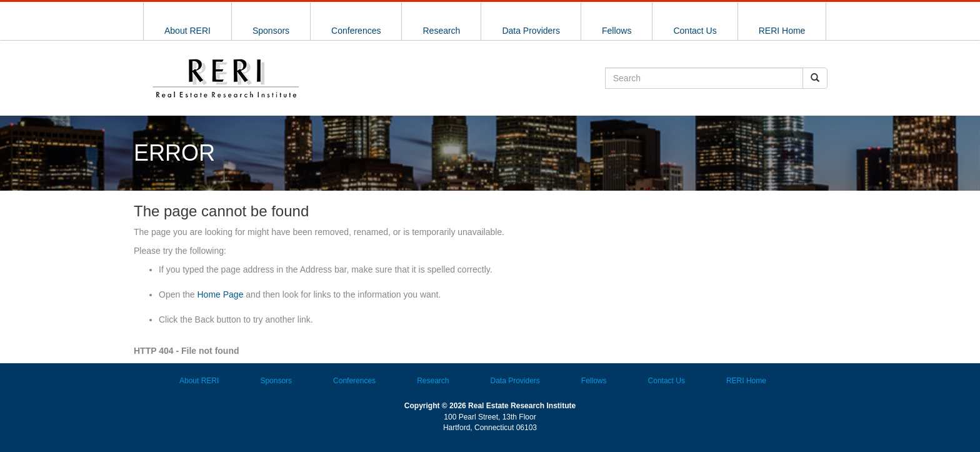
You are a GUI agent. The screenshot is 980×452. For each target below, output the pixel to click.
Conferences (356, 31)
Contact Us (695, 31)
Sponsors (271, 31)
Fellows (617, 31)
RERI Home (782, 31)
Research (441, 31)
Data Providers (531, 31)
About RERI (187, 31)
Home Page (221, 294)
